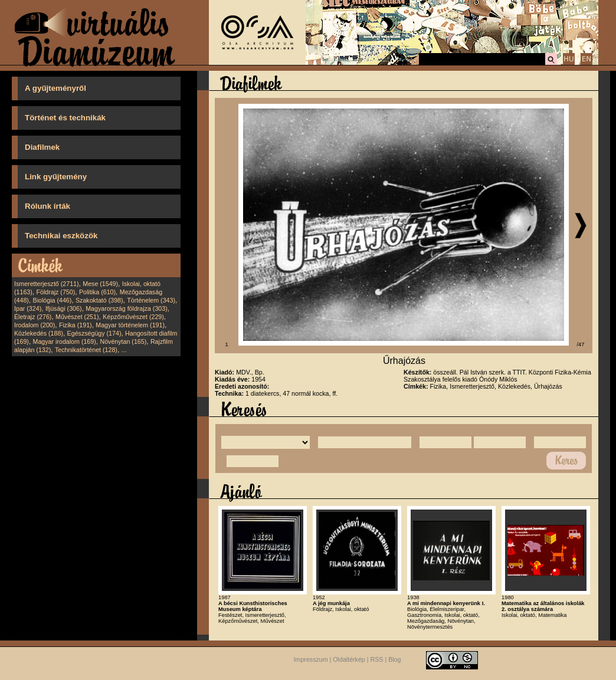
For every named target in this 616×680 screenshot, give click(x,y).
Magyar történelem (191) (130, 325)
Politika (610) (97, 292)
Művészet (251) (77, 317)
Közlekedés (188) (39, 333)
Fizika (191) (76, 325)
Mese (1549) (100, 284)
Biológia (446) (53, 300)
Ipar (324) (28, 308)
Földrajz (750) (55, 292)
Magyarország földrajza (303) (127, 308)
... (124, 350)
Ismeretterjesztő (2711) (47, 284)
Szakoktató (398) (99, 300)
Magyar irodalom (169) (65, 341)
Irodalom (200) (35, 325)
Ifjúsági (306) (64, 308)
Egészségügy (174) (94, 333)
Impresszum (311, 659)
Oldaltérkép (349, 659)
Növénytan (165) (123, 341)
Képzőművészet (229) (133, 317)
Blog (394, 659)
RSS (377, 659)
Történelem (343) (151, 300)
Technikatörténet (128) (86, 350)
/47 (581, 344)
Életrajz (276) (33, 317)
